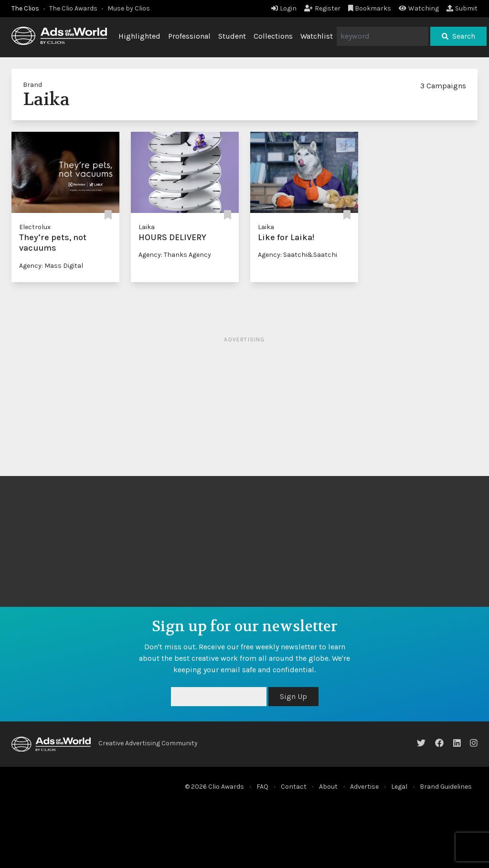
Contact (294, 787)
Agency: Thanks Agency (175, 255)
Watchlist (317, 36)
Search (458, 36)
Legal (399, 787)
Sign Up (293, 696)
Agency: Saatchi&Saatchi (298, 255)
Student (232, 36)
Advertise (364, 787)
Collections (273, 36)
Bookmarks (370, 8)
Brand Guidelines (446, 787)
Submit (462, 8)
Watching (419, 8)
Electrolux (35, 227)
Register (322, 8)
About (328, 787)
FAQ (262, 787)
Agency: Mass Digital (51, 266)
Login (284, 8)
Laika (147, 227)
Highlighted (139, 36)
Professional (189, 36)
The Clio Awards (73, 8)
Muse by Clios (129, 8)
